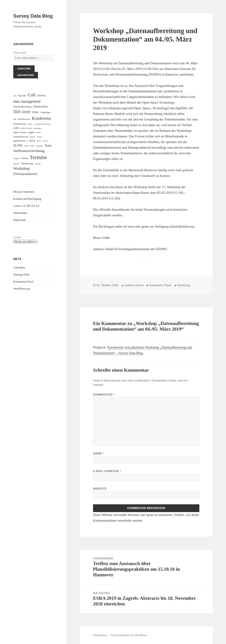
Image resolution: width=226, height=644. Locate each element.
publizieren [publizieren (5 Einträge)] (19, 141)
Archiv (17, 237)
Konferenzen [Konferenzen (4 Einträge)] (20, 124)
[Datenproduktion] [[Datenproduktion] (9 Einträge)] (25, 174)
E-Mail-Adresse (107, 471)
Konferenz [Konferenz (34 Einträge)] (41, 118)
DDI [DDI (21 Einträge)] (17, 112)
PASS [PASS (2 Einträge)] (39, 133)
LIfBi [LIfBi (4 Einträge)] (16, 128)
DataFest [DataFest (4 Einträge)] (41, 96)
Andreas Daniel (134, 285)
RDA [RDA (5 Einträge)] (32, 141)
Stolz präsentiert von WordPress (129, 635)
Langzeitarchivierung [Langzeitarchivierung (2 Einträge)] (42, 124)
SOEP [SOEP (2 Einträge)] (26, 146)
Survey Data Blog (33, 16)
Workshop (184, 285)
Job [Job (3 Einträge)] (15, 119)
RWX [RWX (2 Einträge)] (39, 141)
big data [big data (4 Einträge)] (22, 96)
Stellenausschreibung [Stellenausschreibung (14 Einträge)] (29, 151)
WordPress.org (22, 289)
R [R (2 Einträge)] (27, 141)
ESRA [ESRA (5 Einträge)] (35, 112)
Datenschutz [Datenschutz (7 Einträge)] (40, 106)
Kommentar (104, 395)
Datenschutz (20, 213)
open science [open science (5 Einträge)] (20, 132)
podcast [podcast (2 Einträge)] (33, 137)
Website (100, 489)
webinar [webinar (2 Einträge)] (37, 164)
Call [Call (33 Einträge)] (32, 95)
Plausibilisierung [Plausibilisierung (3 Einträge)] (21, 137)
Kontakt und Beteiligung (27, 199)
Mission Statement (24, 192)
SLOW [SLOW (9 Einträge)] (18, 145)
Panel (168, 285)
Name (99, 453)
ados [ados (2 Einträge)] (15, 96)
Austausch (156, 285)
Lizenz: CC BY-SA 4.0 (26, 206)
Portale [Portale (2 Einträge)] (40, 137)
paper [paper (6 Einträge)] (32, 132)
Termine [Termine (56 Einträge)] (38, 157)
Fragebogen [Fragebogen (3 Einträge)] (46, 112)
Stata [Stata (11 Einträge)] (48, 145)
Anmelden (19, 267)
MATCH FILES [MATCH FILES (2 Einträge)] (26, 128)
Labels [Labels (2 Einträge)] (30, 124)
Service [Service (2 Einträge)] (46, 141)
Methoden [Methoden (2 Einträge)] (38, 128)
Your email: (20, 53)
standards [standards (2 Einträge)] (40, 146)
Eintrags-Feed (21, 275)
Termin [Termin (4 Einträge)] (25, 158)
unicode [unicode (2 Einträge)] (16, 164)
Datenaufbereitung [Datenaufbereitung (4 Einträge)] (22, 107)
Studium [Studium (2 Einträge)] (16, 158)
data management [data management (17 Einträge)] (27, 101)
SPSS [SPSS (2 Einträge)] (32, 146)
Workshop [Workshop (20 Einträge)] (22, 168)
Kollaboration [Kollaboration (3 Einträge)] (24, 119)
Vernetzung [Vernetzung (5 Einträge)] (27, 163)
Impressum (20, 220)
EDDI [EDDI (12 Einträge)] (26, 112)
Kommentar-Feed (23, 282)
